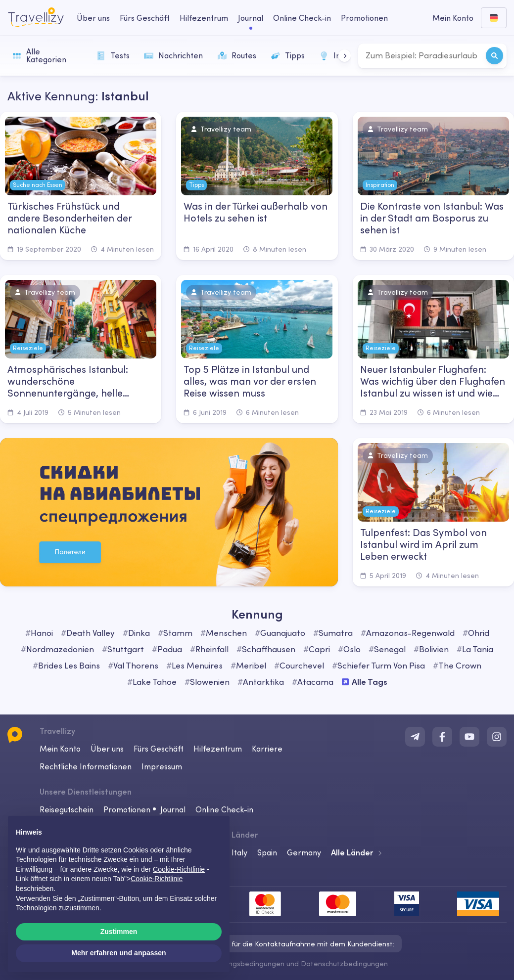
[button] (345, 56)
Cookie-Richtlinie (157, 879)
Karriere (267, 749)
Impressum (162, 766)
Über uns (107, 749)
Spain (267, 852)
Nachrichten (174, 55)
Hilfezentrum (218, 749)
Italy (239, 852)
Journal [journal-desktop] (251, 18)
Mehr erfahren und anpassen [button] (118, 953)
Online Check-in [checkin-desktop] (302, 18)
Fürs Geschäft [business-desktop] (145, 18)
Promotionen (364, 18)
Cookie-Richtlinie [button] (179, 869)
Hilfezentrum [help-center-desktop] (204, 18)
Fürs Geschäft (159, 749)
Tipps (288, 55)
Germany (304, 852)
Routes (237, 55)
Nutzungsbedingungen (247, 964)
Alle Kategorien (39, 55)
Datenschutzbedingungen (344, 964)
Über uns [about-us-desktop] (93, 18)
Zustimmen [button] (119, 932)
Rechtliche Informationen (86, 766)
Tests (113, 55)
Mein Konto (60, 749)
